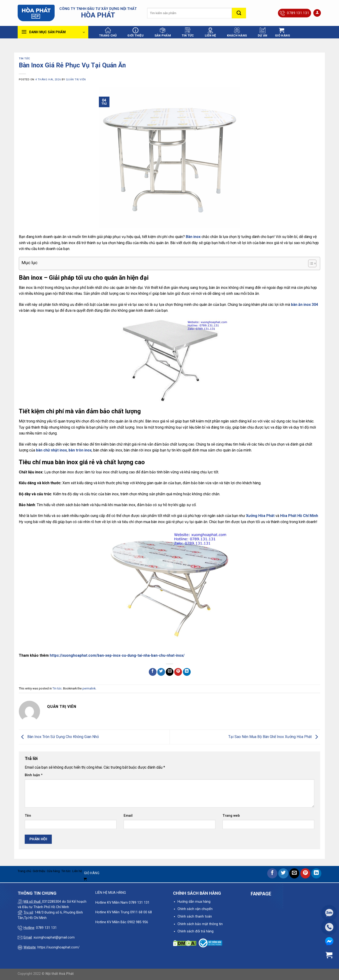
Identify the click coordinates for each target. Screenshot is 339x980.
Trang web (231, 816)
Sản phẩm (163, 32)
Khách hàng (237, 32)
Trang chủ (108, 32)
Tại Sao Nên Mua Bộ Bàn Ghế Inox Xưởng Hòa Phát (274, 737)
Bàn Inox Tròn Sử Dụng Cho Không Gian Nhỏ (59, 737)
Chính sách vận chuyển (195, 909)
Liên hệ (210, 32)
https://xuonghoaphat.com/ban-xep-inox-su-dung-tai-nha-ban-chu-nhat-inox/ (117, 655)
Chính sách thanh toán (195, 916)
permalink (89, 688)
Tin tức (188, 32)
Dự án (262, 32)
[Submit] (239, 13)
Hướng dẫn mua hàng (194, 902)
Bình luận (34, 775)
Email (128, 816)
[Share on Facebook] (153, 672)
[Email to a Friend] (170, 672)
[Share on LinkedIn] (187, 672)
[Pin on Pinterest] (178, 672)
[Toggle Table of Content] (310, 263)
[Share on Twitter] (161, 672)
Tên (28, 816)
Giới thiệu (135, 32)
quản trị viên (76, 80)
